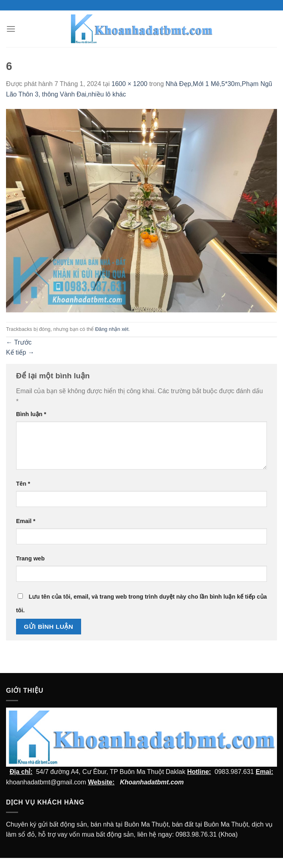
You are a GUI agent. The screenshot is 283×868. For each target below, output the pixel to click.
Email (26, 521)
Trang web (30, 558)
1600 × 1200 (129, 84)
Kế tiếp (20, 352)
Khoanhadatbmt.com (152, 782)
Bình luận (31, 414)
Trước (19, 342)
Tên (23, 484)
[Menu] (11, 29)
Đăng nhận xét (112, 329)
